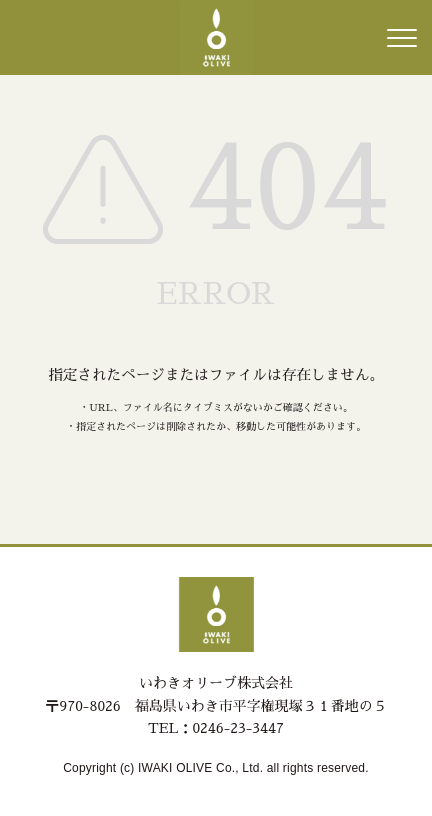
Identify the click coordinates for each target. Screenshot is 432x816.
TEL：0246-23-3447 (216, 728)
